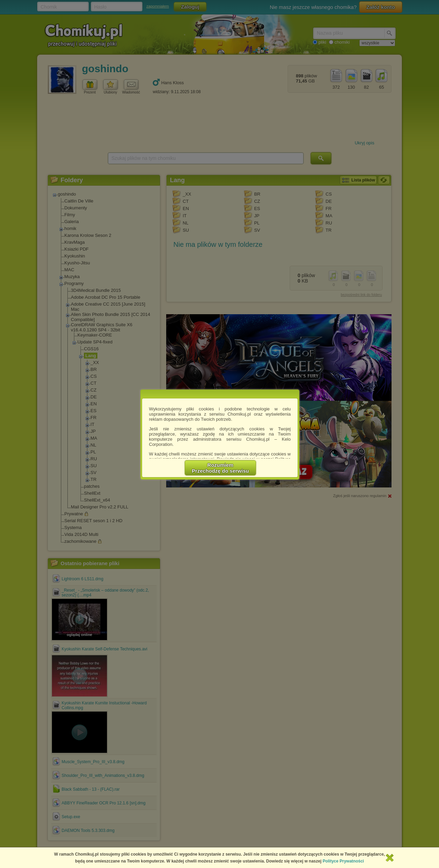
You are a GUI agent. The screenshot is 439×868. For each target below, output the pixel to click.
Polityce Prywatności (343, 861)
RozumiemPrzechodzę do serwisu (221, 468)
